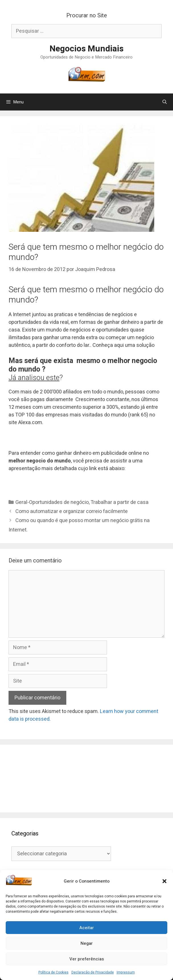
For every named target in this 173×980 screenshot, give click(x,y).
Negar (87, 943)
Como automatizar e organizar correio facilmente (72, 511)
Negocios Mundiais (86, 49)
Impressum (126, 972)
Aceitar (87, 928)
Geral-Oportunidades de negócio (52, 502)
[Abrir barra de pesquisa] (165, 102)
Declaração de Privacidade (93, 972)
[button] (164, 881)
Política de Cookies (53, 972)
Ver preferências (87, 959)
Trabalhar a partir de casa (120, 502)
